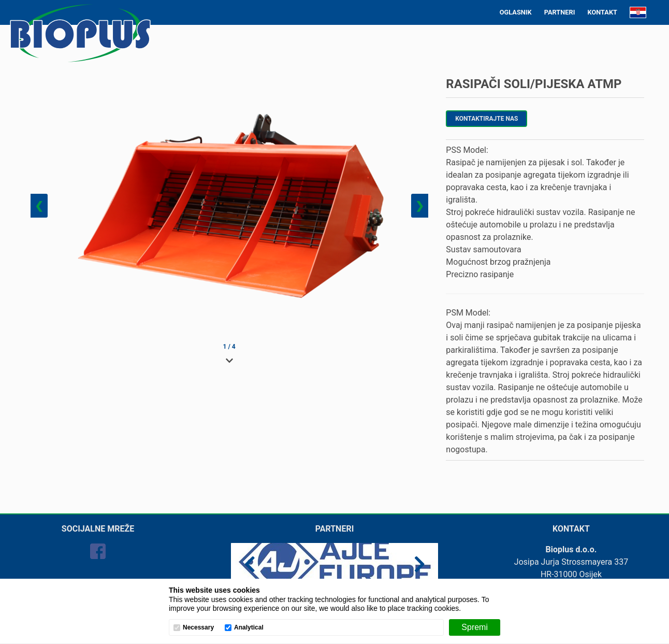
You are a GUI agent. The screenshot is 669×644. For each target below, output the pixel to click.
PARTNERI (560, 12)
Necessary (198, 628)
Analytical (249, 628)
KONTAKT (602, 12)
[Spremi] (475, 627)
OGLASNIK (516, 12)
